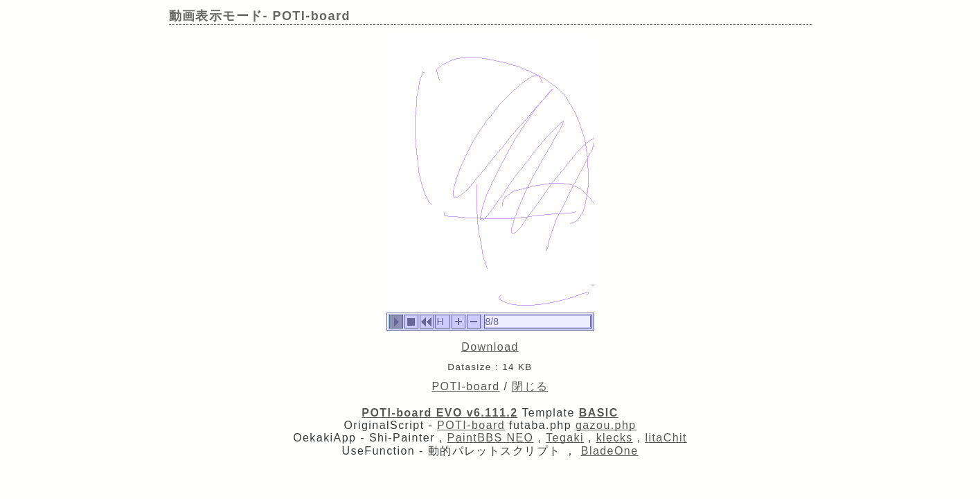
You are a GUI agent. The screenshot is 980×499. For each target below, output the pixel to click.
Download (490, 347)
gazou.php (606, 425)
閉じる (530, 386)
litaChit (666, 438)
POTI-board (466, 386)
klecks (615, 438)
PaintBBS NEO (491, 438)
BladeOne (610, 451)
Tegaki (565, 438)
